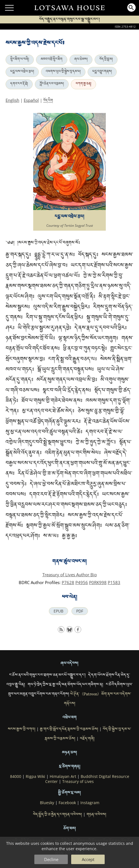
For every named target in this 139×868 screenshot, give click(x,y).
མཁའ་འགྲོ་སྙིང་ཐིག (52, 60)
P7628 (68, 582)
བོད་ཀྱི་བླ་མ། (106, 60)
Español (31, 100)
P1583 (114, 582)
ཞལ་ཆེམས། (81, 60)
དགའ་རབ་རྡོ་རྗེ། (19, 84)
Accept (88, 859)
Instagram (90, 803)
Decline (51, 859)
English (12, 100)
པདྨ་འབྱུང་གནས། (102, 72)
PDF (80, 611)
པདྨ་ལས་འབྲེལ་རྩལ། (22, 72)
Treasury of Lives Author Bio (70, 575)
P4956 (82, 582)
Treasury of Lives (78, 782)
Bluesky (47, 803)
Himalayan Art (63, 777)
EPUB (58, 611)
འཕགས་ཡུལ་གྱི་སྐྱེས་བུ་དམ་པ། (63, 72)
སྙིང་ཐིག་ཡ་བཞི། (20, 60)
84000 (16, 777)
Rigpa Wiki (35, 777)
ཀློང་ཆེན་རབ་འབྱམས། (52, 84)
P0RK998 (98, 582)
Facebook (67, 803)
